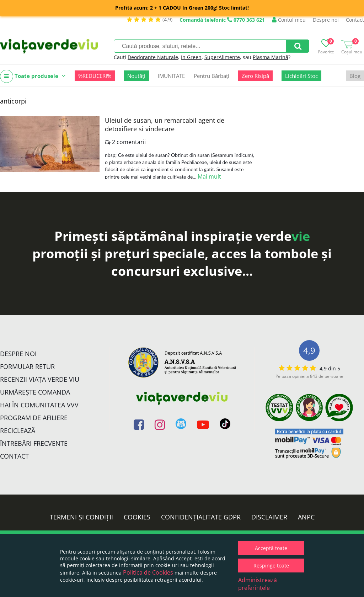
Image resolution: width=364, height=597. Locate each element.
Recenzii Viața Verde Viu (40, 379)
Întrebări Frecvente (34, 443)
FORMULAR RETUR (27, 366)
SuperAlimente (222, 57)
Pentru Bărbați (212, 76)
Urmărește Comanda (35, 392)
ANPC (306, 517)
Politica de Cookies (148, 572)
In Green (191, 57)
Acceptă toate (271, 548)
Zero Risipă (255, 76)
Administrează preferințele (258, 584)
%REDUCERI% (95, 76)
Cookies (137, 517)
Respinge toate (271, 566)
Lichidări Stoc (301, 76)
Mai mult (209, 176)
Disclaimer (269, 517)
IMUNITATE (171, 76)
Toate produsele (33, 76)
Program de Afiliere (34, 418)
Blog (355, 76)
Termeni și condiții (81, 517)
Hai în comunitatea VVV (39, 405)
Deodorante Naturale (153, 57)
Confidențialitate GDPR (201, 517)
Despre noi (326, 20)
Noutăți (136, 76)
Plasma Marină (271, 57)
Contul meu (289, 20)
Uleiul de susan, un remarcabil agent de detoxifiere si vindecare (165, 125)
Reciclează (18, 430)
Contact (355, 20)
